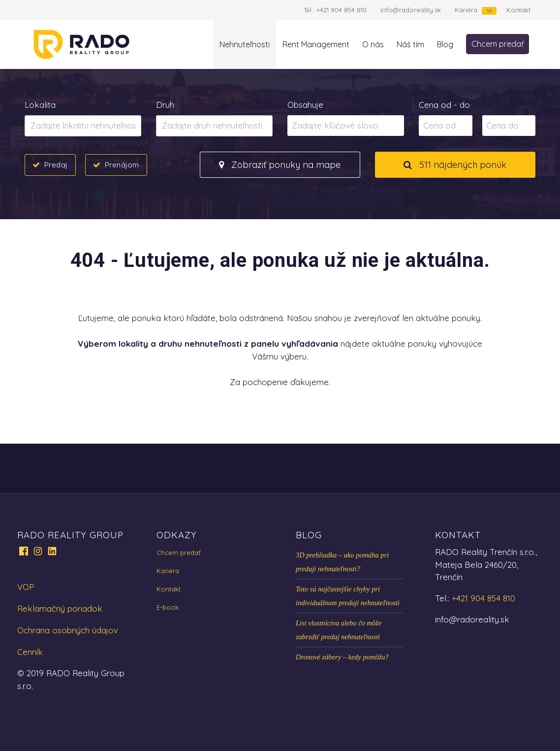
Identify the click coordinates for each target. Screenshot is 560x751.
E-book (168, 607)
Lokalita (40, 105)
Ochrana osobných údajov (68, 630)
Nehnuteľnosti (245, 44)
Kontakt (518, 10)
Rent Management (316, 44)
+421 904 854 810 (342, 10)
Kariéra (466, 10)
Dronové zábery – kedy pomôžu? (342, 657)
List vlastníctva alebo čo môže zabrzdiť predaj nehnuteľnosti (339, 630)
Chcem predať (498, 44)
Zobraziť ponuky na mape (280, 165)
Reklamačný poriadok (60, 608)
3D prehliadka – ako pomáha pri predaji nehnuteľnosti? (342, 562)
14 (489, 11)
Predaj (56, 164)
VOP (26, 587)
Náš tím (410, 44)
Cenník (30, 652)
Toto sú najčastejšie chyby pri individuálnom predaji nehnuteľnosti (348, 596)
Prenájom (122, 164)
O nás (373, 44)
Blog (445, 44)
